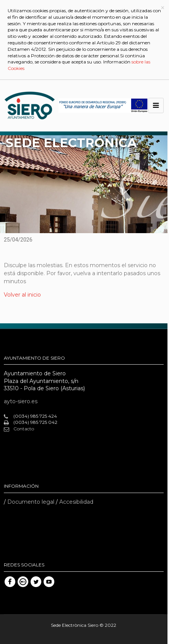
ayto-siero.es (21, 401)
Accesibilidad (76, 502)
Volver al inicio (22, 295)
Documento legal (31, 502)
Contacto (19, 429)
